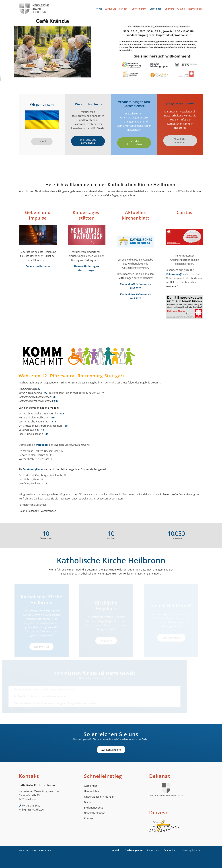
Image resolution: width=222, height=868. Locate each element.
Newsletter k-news (95, 813)
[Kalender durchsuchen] (135, 143)
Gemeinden (91, 786)
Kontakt (89, 818)
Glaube (88, 802)
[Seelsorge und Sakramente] (88, 141)
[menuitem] (99, 9)
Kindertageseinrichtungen (99, 797)
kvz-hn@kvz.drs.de (33, 810)
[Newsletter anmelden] (180, 141)
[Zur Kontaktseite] (111, 750)
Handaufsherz (92, 791)
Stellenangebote (94, 808)
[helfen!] (42, 141)
